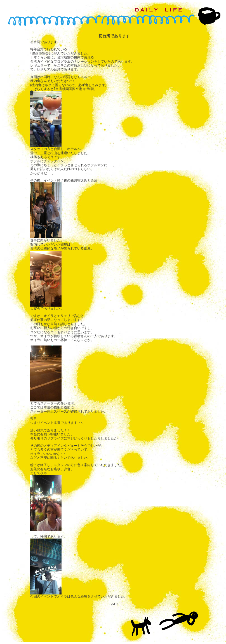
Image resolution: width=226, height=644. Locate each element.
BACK (114, 604)
